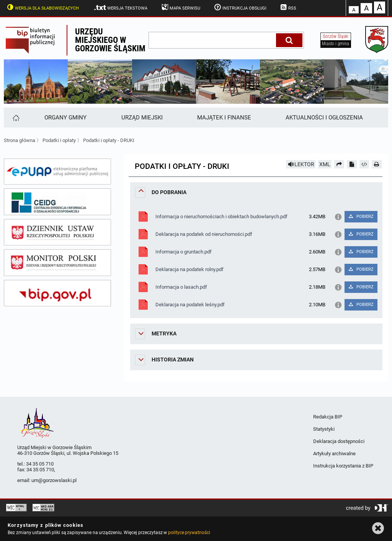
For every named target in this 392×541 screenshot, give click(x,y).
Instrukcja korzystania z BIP (343, 466)
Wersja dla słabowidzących (42, 7)
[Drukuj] (377, 164)
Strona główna (20, 140)
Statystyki (324, 429)
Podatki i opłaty (60, 140)
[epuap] (57, 172)
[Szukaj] (289, 40)
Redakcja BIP (328, 417)
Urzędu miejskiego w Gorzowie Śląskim (110, 40)
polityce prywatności (189, 533)
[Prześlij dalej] (339, 164)
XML (325, 164)
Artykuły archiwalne (334, 454)
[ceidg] (57, 202)
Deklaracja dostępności (339, 441)
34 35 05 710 (40, 464)
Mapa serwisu (180, 7)
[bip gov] (57, 293)
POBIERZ (361, 217)
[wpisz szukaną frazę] (213, 40)
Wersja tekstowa (120, 8)
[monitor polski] (57, 263)
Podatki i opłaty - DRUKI (109, 140)
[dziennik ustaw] (57, 232)
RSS (288, 7)
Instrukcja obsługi (240, 7)
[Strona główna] (16, 118)
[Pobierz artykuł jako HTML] (364, 164)
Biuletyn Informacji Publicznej (35, 40)
